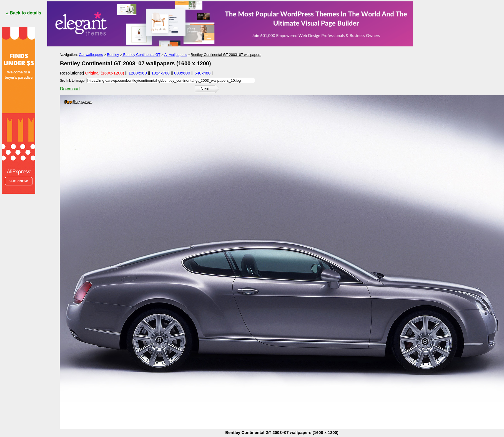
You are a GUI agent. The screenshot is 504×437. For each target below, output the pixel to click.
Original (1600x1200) (105, 73)
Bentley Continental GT (141, 55)
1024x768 (161, 73)
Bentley (113, 55)
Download (70, 89)
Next (205, 89)
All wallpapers (175, 55)
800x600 (182, 73)
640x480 (203, 73)
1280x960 (138, 73)
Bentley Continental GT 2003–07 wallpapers (226, 55)
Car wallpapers (91, 55)
